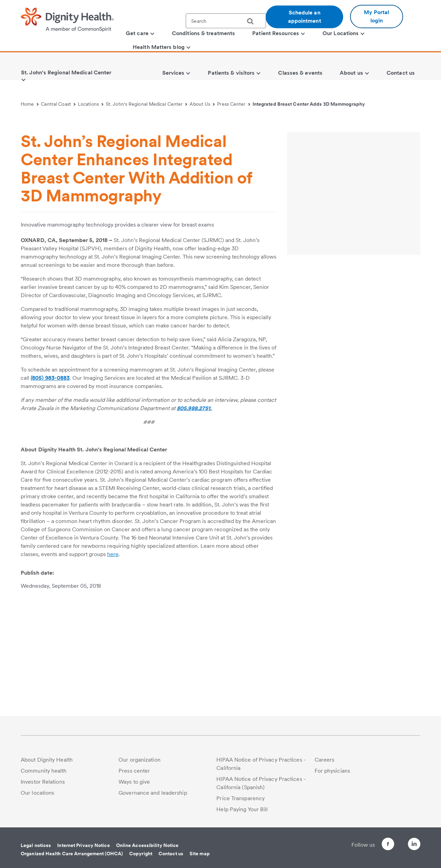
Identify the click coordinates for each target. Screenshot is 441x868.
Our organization (140, 760)
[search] (253, 21)
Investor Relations (43, 782)
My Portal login (376, 16)
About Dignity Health (47, 760)
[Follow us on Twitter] (395, 841)
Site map (200, 854)
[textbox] (226, 21)
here (113, 673)
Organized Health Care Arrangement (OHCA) (72, 854)
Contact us (171, 854)
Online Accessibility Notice (147, 845)
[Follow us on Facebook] (376, 845)
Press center (134, 771)
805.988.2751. (194, 527)
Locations (91, 104)
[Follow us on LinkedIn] (414, 845)
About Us (202, 104)
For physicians (332, 771)
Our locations (37, 793)
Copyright (141, 854)
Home (30, 104)
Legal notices (36, 845)
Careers (325, 760)
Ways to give (134, 782)
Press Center (234, 104)
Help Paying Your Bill (242, 809)
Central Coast (58, 104)
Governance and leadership (153, 793)
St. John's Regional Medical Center (147, 104)
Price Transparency (240, 798)
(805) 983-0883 (50, 497)
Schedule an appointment (305, 17)
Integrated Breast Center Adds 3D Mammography (309, 104)
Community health (44, 771)
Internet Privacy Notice (83, 845)
